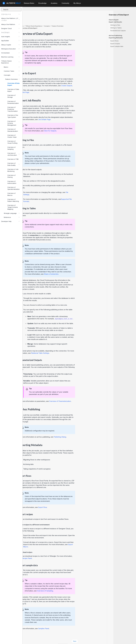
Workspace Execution (10, 49)
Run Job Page (47, 86)
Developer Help (10, 221)
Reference (12, 217)
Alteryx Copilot (10, 45)
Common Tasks (12, 71)
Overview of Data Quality (13, 164)
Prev (28, 635)
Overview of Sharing (11, 176)
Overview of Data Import (13, 90)
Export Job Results (115, 22)
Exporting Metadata (116, 38)
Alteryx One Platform (10, 24)
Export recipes (115, 44)
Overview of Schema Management (12, 123)
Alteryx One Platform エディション (10, 19)
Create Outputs (89, 80)
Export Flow (65, 501)
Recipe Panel (50, 552)
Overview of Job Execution (13, 154)
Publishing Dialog (83, 431)
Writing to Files (115, 25)
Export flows (114, 41)
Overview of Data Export (13, 84)
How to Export (114, 20)
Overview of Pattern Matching (13, 200)
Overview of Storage (11, 96)
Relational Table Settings (63, 347)
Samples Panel (66, 623)
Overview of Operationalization (13, 188)
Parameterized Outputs (118, 31)
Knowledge (42, 3)
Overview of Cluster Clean (12, 136)
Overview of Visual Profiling (12, 142)
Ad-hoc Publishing (115, 35)
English (86, 639)
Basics (12, 67)
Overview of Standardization (13, 130)
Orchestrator (10, 53)
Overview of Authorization (12, 182)
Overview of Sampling (11, 148)
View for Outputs (73, 125)
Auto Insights (10, 37)
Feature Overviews (12, 79)
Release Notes (29, 3)
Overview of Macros (11, 194)
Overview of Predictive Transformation (13, 109)
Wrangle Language (12, 213)
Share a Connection (74, 268)
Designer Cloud (10, 28)
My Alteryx (77, 3)
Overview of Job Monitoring (13, 170)
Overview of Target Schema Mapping (13, 207)
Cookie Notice (53, 639)
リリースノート (10, 14)
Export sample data (117, 46)
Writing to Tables (116, 28)
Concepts (12, 75)
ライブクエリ (10, 32)
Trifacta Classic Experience (10, 62)
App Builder (10, 41)
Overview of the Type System (13, 116)
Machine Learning (10, 57)
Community (65, 3)
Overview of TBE (13, 159)
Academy (54, 3)
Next (97, 635)
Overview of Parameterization (13, 102)
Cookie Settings (69, 639)
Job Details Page (67, 114)
